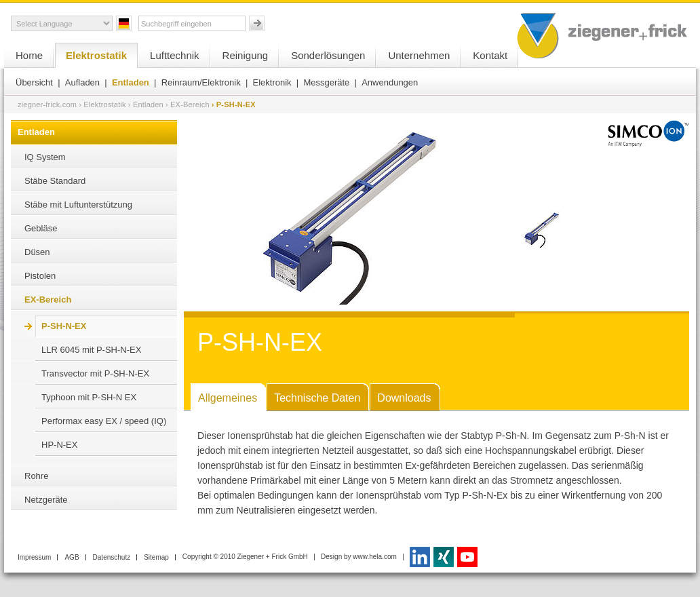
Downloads (404, 398)
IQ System (45, 157)
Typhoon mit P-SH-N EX (89, 397)
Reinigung (246, 55)
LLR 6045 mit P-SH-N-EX (91, 350)
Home (29, 55)
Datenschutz (112, 557)
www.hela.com (374, 557)
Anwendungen (390, 82)
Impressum (34, 557)
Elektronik (272, 82)
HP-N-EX (59, 445)
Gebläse (41, 228)
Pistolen (40, 276)
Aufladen (82, 82)
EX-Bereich (48, 300)
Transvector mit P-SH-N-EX (95, 373)
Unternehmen (419, 55)
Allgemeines (228, 398)
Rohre (36, 476)
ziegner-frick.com (47, 104)
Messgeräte (326, 82)
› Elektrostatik (102, 104)
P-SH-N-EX (64, 326)
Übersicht (34, 82)
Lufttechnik (175, 55)
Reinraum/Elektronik (201, 82)
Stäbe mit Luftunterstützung (78, 205)
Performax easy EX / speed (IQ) (104, 421)
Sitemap (156, 557)
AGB (72, 557)
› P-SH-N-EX (234, 104)
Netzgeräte (46, 500)
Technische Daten (317, 398)
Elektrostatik (96, 55)
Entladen (131, 82)
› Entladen (146, 104)
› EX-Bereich (188, 104)
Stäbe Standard (55, 181)
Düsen (37, 252)
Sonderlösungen (328, 55)
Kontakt (490, 55)
